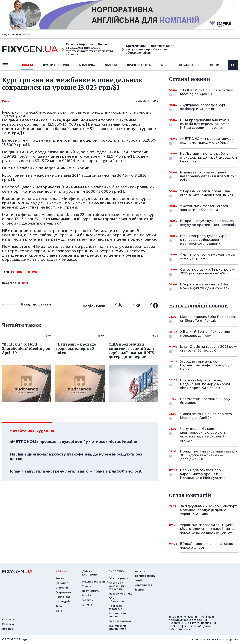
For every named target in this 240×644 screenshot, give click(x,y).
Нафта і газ (63, 597)
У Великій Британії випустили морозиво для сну (205, 334)
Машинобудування (95, 582)
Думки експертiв (56, 65)
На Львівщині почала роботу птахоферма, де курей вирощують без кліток (76, 457)
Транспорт (89, 586)
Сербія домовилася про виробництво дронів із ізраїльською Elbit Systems (203, 474)
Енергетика (63, 592)
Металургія (63, 601)
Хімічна (87, 605)
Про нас (7, 629)
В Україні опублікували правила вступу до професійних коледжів (208, 223)
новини (27, 65)
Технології (62, 583)
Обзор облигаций (116, 600)
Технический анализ (117, 615)
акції (165, 65)
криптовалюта (139, 65)
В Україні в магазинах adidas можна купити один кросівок (205, 287)
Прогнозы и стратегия (116, 607)
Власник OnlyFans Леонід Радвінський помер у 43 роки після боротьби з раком (205, 384)
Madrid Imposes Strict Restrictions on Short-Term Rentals (208, 319)
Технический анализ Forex (117, 627)
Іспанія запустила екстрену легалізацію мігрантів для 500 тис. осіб (76, 471)
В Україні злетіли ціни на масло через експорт (207, 546)
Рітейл (86, 595)
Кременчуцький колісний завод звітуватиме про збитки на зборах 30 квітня (148, 49)
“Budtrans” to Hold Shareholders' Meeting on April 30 (207, 92)
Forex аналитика (120, 621)
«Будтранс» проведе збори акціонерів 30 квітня (203, 107)
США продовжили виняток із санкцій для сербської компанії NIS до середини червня (207, 124)
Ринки (7, 101)
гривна (16, 272)
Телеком (88, 600)
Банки (59, 611)
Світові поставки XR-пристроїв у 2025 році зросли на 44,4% (207, 272)
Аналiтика (87, 65)
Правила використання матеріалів (214, 639)
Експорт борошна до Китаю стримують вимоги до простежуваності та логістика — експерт (89, 49)
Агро (59, 606)
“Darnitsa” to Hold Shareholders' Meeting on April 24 (206, 416)
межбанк (33, 272)
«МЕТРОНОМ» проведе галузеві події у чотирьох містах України (74, 442)
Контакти (8, 619)
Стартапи (62, 588)
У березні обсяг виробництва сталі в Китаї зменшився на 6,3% (207, 193)
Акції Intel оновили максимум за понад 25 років (207, 257)
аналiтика (117, 571)
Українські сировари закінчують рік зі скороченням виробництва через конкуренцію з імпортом (208, 529)
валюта (111, 65)
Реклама (8, 624)
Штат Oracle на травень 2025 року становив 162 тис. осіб (208, 349)
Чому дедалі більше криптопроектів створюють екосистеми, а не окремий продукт (203, 435)
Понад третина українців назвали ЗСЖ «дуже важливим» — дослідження (209, 455)
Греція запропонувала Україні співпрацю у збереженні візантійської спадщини (205, 240)
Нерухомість (90, 591)
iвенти (214, 65)
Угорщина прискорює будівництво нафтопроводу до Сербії (206, 365)
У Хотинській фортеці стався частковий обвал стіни (204, 208)
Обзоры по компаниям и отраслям (117, 586)
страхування (189, 65)
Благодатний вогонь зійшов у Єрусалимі (205, 401)
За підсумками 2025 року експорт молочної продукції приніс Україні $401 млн (208, 510)
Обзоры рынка (118, 578)
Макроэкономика (120, 594)
